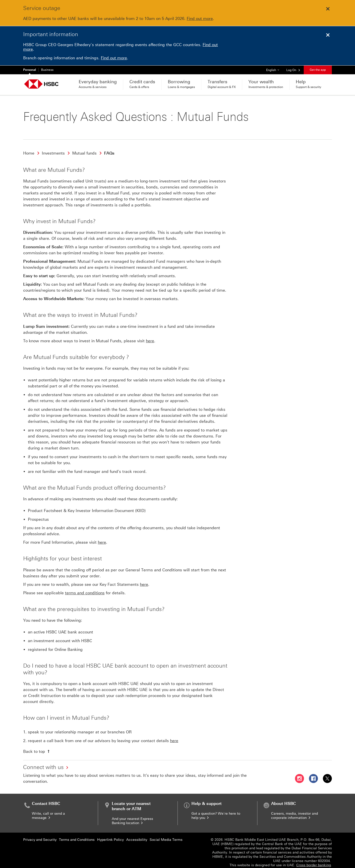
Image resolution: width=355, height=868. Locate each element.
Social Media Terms (166, 835)
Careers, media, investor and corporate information (295, 812)
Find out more (200, 19)
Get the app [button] (318, 70)
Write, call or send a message (48, 812)
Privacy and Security (40, 835)
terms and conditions (85, 589)
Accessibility (137, 835)
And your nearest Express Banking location (132, 817)
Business (47, 70)
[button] (293, 70)
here (150, 337)
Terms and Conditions (77, 835)
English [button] (274, 69)
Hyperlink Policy (110, 835)
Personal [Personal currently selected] (30, 70)
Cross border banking (314, 861)
